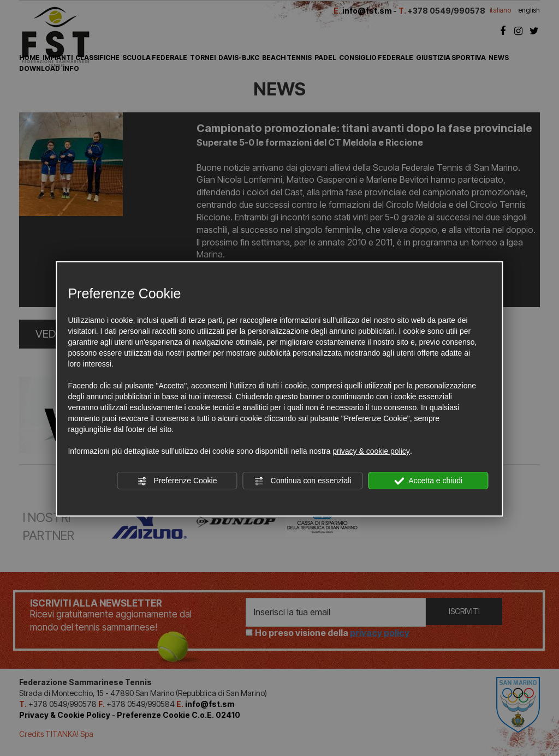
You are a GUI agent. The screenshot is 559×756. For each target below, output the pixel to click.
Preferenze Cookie (177, 481)
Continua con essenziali (303, 481)
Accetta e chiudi (428, 481)
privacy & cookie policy (371, 451)
